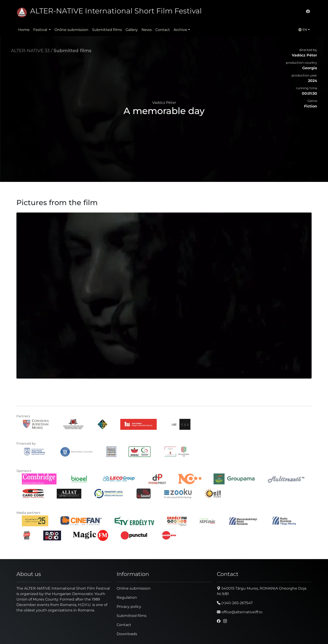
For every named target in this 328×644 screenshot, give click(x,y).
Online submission (71, 30)
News (147, 30)
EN (303, 30)
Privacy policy (129, 607)
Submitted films (107, 30)
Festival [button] (41, 30)
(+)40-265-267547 (235, 603)
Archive (180, 30)
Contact (163, 30)
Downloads (127, 634)
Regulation (127, 597)
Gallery (132, 30)
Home (24, 30)
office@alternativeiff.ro (240, 612)
